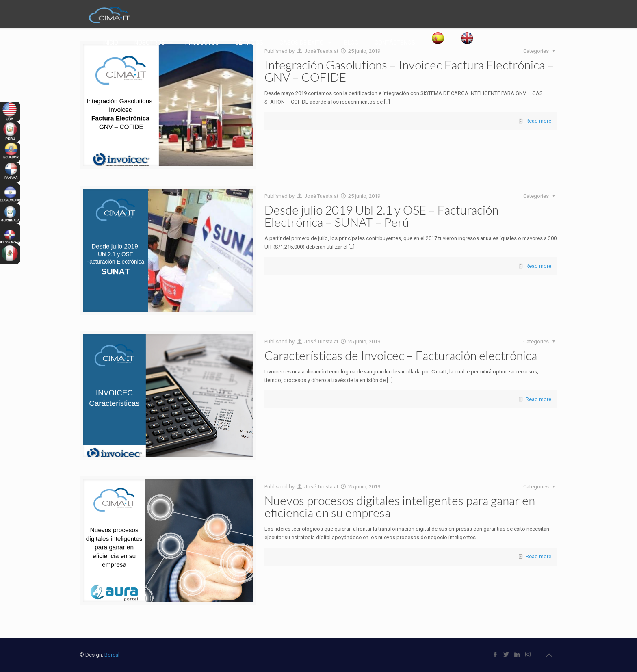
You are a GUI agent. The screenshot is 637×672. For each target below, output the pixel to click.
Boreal (112, 655)
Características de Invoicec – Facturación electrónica (401, 355)
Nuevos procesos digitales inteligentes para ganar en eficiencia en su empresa (400, 506)
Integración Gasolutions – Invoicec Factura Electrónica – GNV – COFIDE (409, 71)
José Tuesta (318, 196)
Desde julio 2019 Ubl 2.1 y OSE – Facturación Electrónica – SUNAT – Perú (381, 216)
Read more (538, 121)
